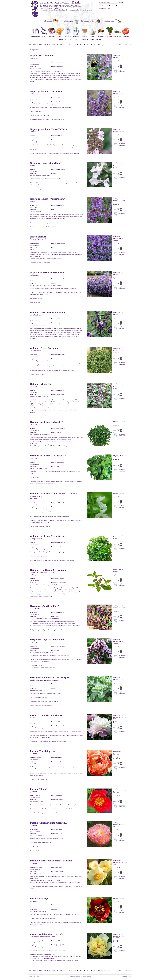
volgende (103, 45)
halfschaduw (109, 6)
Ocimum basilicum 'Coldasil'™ (47, 422)
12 (83, 45)
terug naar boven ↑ (35, 976)
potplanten (85, 35)
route (76, 39)
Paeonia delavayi (39, 899)
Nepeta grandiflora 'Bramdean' (47, 91)
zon (102, 6)
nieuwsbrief (84, 39)
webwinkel (68, 39)
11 (80, 45)
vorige (74, 45)
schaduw (116, 6)
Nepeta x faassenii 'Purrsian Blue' (48, 272)
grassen (93, 35)
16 (92, 45)
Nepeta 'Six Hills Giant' (43, 56)
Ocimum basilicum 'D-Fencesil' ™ (48, 456)
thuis (61, 39)
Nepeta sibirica (38, 237)
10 (78, 45)
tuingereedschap (110, 21)
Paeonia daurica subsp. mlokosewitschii (51, 861)
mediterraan (68, 35)
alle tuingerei (69, 21)
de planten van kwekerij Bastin (60, 2)
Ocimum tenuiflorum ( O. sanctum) (49, 570)
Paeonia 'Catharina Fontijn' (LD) (48, 715)
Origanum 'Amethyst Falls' (44, 606)
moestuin (109, 35)
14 (87, 45)
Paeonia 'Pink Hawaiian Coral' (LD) (49, 823)
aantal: (115, 66)
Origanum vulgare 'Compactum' (47, 640)
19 (99, 45)
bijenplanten (101, 35)
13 (85, 45)
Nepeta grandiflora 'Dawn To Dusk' (49, 129)
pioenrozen (126, 35)
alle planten (48, 21)
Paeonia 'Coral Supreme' (43, 751)
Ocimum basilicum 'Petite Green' (48, 536)
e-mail (92, 39)
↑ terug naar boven (126, 976)
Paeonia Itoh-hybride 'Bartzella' (47, 934)
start (70, 45)
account (99, 39)
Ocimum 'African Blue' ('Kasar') (47, 312)
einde (108, 45)
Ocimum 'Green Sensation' (44, 348)
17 (94, 45)
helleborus (52, 35)
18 (97, 45)
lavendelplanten (35, 35)
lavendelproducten (88, 21)
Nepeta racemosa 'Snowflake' (46, 163)
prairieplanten (76, 35)
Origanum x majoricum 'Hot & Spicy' (50, 677)
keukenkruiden (117, 35)
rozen (60, 35)
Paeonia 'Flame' (39, 789)
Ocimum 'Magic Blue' (42, 384)
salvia (44, 35)
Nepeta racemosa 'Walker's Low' (47, 199)
